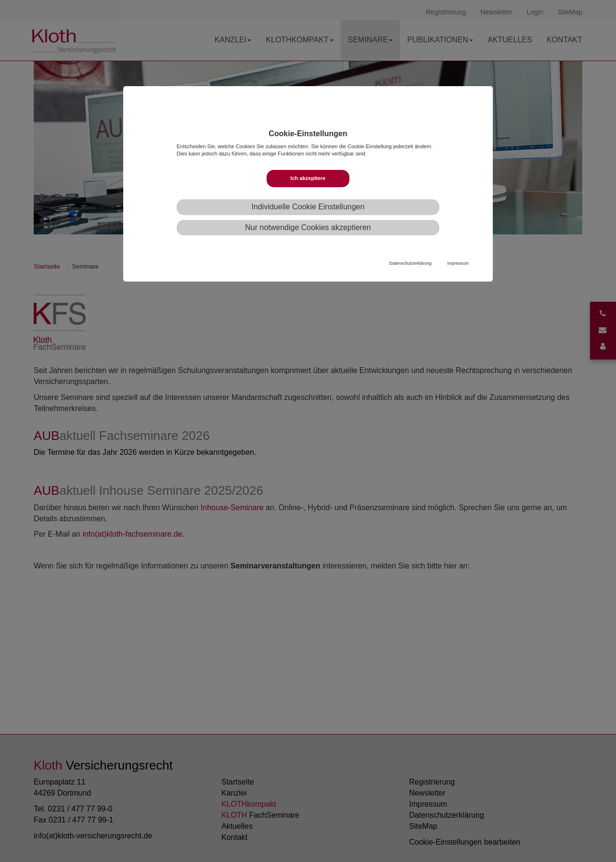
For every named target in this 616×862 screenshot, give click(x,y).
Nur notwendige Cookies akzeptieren (308, 227)
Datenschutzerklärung (411, 263)
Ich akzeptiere (308, 178)
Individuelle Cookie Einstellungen (308, 207)
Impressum (458, 263)
